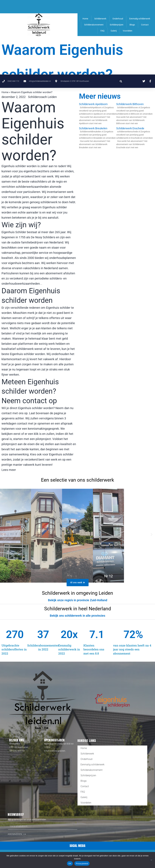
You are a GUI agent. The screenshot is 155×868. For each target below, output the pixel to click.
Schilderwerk (100, 19)
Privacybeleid (82, 864)
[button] (121, 7)
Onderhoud (118, 19)
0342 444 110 (19, 751)
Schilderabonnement (94, 25)
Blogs (132, 25)
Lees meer (9, 470)
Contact (145, 25)
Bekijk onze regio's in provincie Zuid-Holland (78, 600)
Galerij (114, 31)
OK (70, 864)
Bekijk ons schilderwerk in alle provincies (77, 616)
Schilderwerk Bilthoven (130, 104)
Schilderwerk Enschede (130, 128)
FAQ (102, 31)
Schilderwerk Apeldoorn (93, 104)
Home (85, 19)
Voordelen (128, 31)
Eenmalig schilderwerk (140, 19)
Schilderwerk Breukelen (93, 128)
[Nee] (151, 860)
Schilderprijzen (117, 25)
